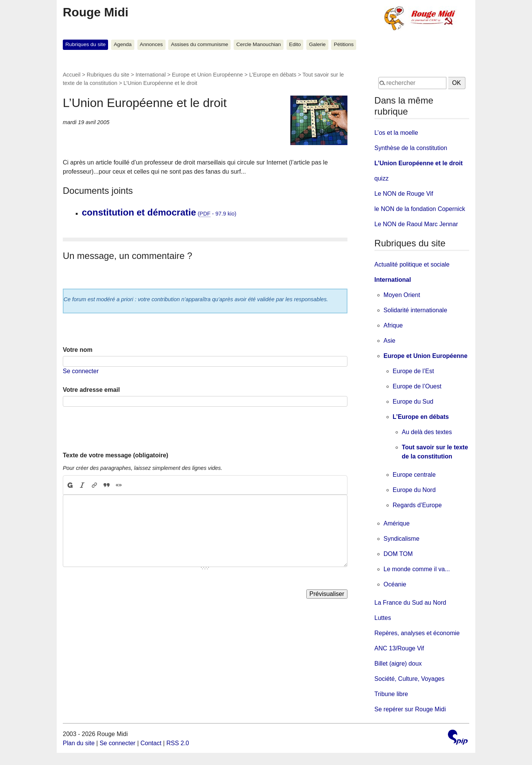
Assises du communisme (199, 44)
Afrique (393, 325)
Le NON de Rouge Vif (404, 194)
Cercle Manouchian (259, 44)
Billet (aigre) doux (398, 664)
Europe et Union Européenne (207, 75)
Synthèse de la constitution (411, 148)
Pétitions (344, 44)
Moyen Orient (402, 295)
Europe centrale (414, 475)
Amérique (397, 523)
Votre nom (78, 350)
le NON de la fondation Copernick (420, 209)
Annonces (151, 44)
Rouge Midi (96, 12)
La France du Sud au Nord (410, 603)
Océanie (395, 584)
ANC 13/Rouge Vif (399, 648)
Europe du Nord (414, 490)
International (151, 75)
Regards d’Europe (417, 505)
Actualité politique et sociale (412, 264)
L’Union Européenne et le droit (419, 163)
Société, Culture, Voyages (409, 679)
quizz (381, 178)
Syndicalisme (401, 539)
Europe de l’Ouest (417, 386)
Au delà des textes (427, 432)
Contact (151, 743)
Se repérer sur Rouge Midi (410, 709)
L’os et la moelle (396, 133)
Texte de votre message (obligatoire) (115, 455)
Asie (389, 341)
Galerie (317, 44)
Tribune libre (391, 694)
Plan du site (79, 743)
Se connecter (81, 371)
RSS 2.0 (178, 743)
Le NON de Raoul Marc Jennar (416, 224)
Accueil (72, 75)
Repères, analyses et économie (417, 633)
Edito (295, 44)
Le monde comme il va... (417, 569)
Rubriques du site (86, 44)
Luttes (383, 618)
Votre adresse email (91, 390)
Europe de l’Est (413, 371)
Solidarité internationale (415, 310)
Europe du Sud (413, 402)
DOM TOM (398, 554)
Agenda (123, 44)
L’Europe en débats (273, 75)
